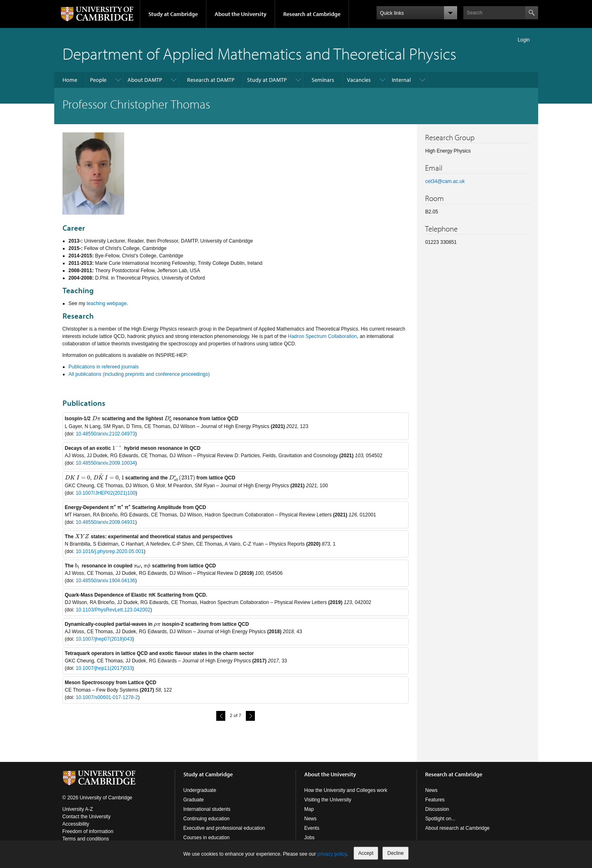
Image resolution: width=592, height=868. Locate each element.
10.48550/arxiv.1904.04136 (105, 581)
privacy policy (332, 854)
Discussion (437, 812)
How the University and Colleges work (346, 794)
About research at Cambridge (457, 831)
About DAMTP (145, 80)
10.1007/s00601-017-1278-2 (107, 697)
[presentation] (96, 419)
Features (435, 803)
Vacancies (359, 80)
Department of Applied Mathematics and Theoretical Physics (259, 53)
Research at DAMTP (211, 80)
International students (207, 812)
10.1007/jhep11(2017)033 (104, 668)
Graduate (194, 803)
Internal (401, 80)
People (98, 80)
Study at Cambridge (173, 14)
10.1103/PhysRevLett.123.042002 (113, 610)
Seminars (323, 80)
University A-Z (78, 812)
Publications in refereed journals (104, 367)
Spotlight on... (440, 822)
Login (524, 40)
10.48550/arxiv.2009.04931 (105, 522)
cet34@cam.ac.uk (445, 181)
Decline (395, 853)
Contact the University (87, 820)
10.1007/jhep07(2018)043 (104, 639)
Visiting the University (328, 803)
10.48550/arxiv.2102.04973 (105, 434)
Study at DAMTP (267, 80)
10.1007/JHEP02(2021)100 (105, 493)
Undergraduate (200, 794)
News (310, 822)
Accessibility (76, 827)
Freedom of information (88, 835)
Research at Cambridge (312, 14)
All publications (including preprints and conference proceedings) (139, 374)
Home (70, 80)
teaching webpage (107, 303)
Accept (366, 853)
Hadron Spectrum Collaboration (322, 336)
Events (312, 831)
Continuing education (207, 822)
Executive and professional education (224, 831)
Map (309, 812)
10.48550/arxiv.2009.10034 (105, 463)
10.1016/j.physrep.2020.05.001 (110, 551)
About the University (240, 14)
